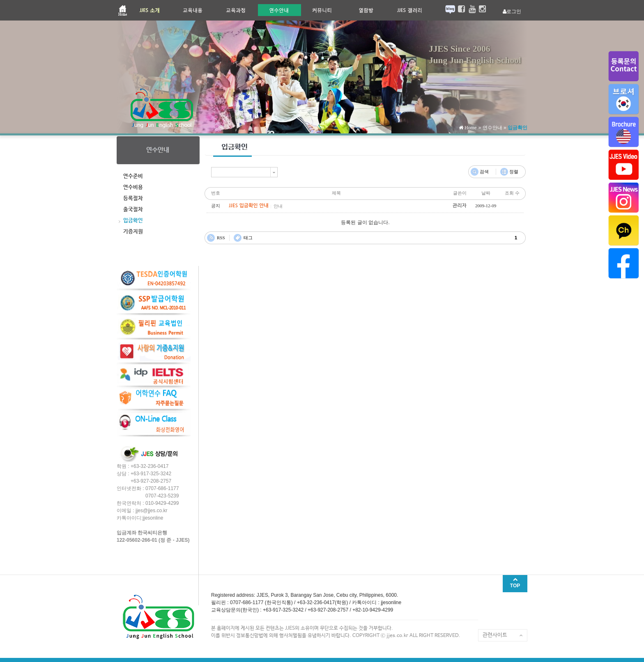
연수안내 (492, 128)
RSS (221, 238)
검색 (484, 172)
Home (470, 128)
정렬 (514, 172)
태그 (248, 238)
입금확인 (517, 128)
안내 (278, 206)
